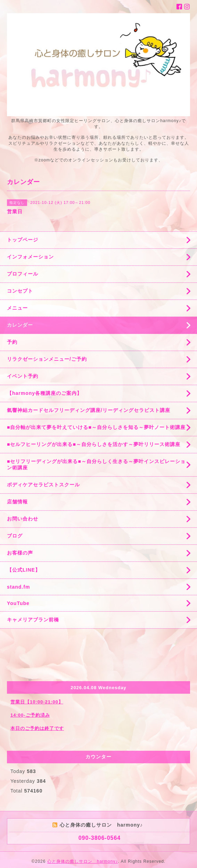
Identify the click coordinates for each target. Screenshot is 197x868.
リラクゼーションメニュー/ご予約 (47, 359)
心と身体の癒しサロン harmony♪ (83, 861)
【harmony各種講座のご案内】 (44, 393)
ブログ (15, 536)
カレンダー (20, 325)
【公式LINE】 (24, 570)
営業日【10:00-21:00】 (37, 702)
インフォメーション (30, 257)
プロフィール (23, 274)
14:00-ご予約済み (30, 715)
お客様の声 (20, 553)
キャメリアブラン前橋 (33, 620)
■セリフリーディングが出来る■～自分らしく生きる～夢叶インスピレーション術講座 (96, 464)
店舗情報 (17, 502)
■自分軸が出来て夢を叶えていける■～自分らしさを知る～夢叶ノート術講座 (96, 427)
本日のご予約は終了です (37, 728)
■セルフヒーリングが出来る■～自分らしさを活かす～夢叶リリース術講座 (94, 444)
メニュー (17, 308)
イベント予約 (23, 376)
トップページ (23, 240)
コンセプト (20, 291)
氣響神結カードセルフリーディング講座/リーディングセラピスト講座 (89, 410)
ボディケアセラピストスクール (43, 485)
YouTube (18, 603)
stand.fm (18, 587)
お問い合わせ (23, 519)
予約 (12, 342)
